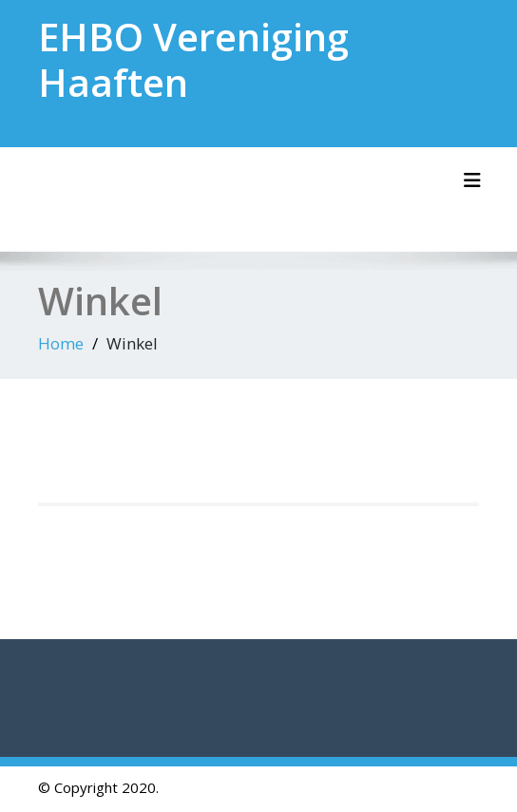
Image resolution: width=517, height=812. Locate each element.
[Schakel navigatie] (472, 180)
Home (61, 343)
